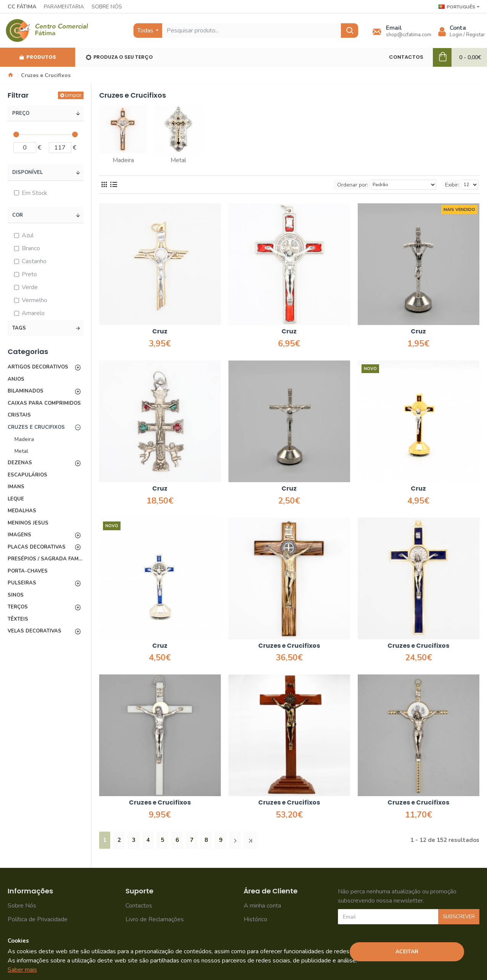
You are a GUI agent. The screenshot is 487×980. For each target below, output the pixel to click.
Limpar (73, 95)
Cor (18, 215)
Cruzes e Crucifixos (289, 646)
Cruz (160, 332)
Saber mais (22, 970)
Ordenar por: (353, 185)
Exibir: (452, 185)
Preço (21, 113)
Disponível (27, 172)
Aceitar (407, 952)
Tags (19, 328)
